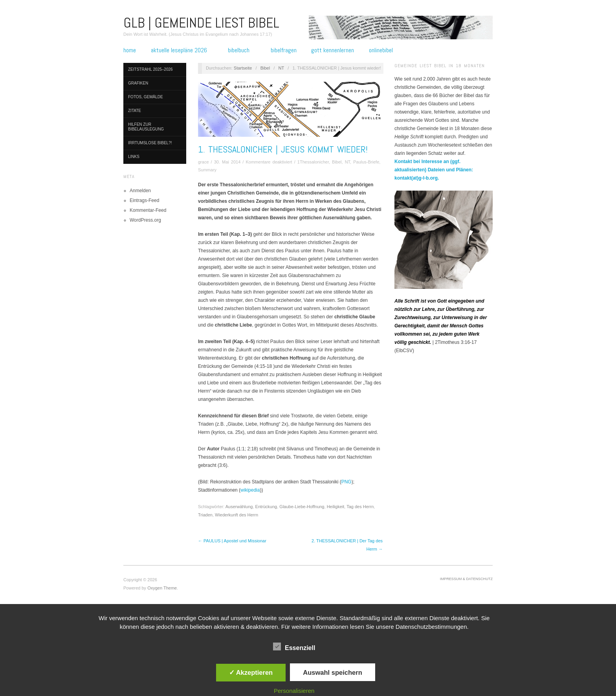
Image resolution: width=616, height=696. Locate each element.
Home (130, 50)
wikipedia (250, 490)
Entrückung (266, 507)
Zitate (135, 111)
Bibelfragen (284, 50)
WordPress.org (145, 220)
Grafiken (138, 83)
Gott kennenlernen (333, 50)
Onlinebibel (381, 50)
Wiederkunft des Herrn (236, 515)
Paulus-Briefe (366, 162)
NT (281, 68)
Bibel (265, 68)
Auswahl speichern (332, 672)
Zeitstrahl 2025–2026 (150, 69)
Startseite (243, 68)
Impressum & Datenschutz (466, 579)
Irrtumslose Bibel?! (150, 143)
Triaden (205, 515)
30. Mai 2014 (227, 162)
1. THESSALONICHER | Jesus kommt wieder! (283, 149)
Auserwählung (239, 507)
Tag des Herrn (360, 507)
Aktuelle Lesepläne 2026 (179, 50)
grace (203, 162)
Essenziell (294, 646)
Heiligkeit (336, 507)
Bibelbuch (239, 50)
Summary (207, 170)
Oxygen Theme (162, 588)
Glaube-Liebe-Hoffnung (302, 507)
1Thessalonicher (313, 162)
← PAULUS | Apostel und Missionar (232, 541)
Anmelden (140, 191)
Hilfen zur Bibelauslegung (146, 127)
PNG (346, 482)
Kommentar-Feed (148, 210)
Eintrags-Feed (144, 200)
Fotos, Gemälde (146, 97)
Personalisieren (294, 691)
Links (134, 157)
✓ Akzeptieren (251, 672)
